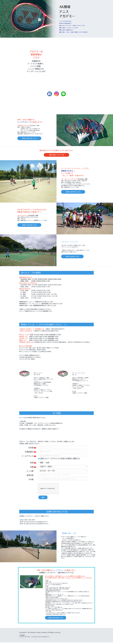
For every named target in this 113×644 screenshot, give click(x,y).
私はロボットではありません (47, 489)
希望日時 (30, 476)
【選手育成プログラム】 (56, 155)
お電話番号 (29, 452)
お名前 (31, 448)
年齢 (32, 467)
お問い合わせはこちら (31, 138)
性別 (32, 463)
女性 (47, 463)
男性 (41, 463)
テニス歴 (30, 472)
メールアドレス (27, 457)
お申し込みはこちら (74, 257)
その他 (31, 480)
